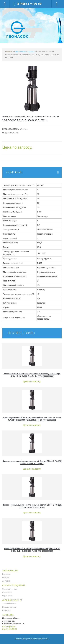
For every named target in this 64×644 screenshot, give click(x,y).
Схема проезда (9, 626)
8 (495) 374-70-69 (29, 4)
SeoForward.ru (43, 639)
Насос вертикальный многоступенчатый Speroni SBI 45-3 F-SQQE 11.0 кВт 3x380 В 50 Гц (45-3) (32, 506)
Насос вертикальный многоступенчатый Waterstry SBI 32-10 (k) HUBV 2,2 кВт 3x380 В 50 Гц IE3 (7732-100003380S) (32, 375)
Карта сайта (7, 596)
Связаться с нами (10, 589)
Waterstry (24, 129)
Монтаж (6, 578)
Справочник (7, 592)
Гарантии (6, 574)
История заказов (9, 607)
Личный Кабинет (9, 604)
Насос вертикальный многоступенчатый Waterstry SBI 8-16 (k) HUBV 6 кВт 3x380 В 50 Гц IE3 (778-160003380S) (32, 550)
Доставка (6, 581)
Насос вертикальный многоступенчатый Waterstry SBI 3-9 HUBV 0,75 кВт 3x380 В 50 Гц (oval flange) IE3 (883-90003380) (32, 419)
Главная (9, 52)
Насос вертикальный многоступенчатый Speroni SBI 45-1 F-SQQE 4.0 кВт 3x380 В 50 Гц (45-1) (32, 462)
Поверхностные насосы (24, 52)
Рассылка (6, 610)
